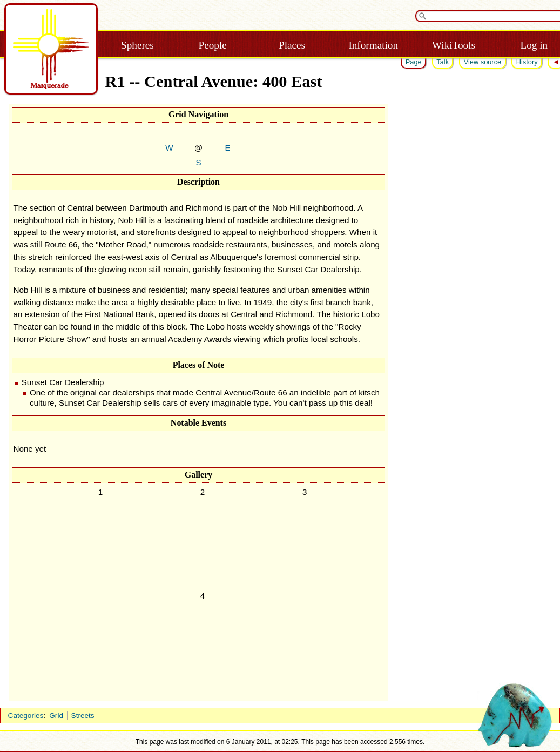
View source (483, 62)
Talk (443, 62)
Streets (83, 716)
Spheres (137, 45)
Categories (26, 716)
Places (292, 45)
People (213, 45)
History (527, 62)
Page (414, 62)
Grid (56, 716)
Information (373, 45)
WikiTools (454, 45)
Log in (534, 45)
